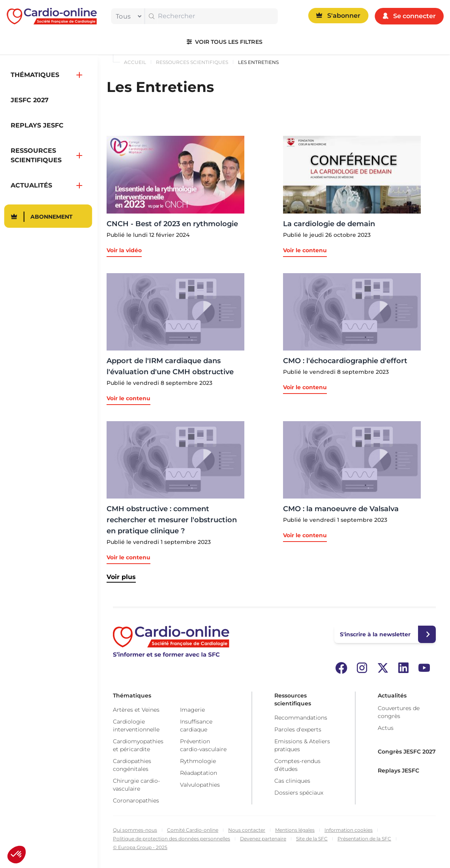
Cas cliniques (292, 781)
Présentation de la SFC (364, 839)
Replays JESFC (398, 771)
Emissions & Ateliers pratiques (302, 745)
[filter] (127, 16)
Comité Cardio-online (193, 830)
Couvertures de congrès (399, 712)
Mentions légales (295, 830)
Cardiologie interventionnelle (136, 726)
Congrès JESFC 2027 (407, 752)
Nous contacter (247, 830)
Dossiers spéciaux (299, 793)
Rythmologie (198, 761)
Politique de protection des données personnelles (172, 839)
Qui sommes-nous (135, 830)
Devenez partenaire (263, 839)
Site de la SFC (312, 839)
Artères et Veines (136, 710)
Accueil (135, 62)
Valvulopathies (200, 785)
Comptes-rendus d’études (297, 765)
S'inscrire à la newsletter (375, 634)
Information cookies (349, 830)
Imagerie (192, 710)
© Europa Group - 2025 (140, 847)
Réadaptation (199, 773)
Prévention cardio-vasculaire (203, 745)
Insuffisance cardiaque (196, 726)
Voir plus (121, 577)
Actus (386, 728)
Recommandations (301, 718)
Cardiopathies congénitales (132, 765)
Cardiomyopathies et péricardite (138, 745)
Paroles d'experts (298, 729)
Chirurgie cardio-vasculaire (136, 785)
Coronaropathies (136, 801)
